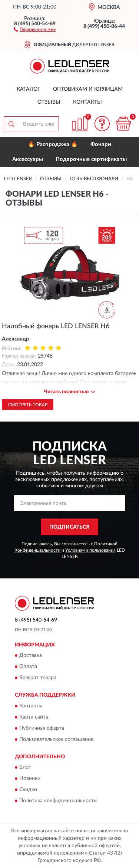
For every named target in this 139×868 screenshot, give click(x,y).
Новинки (30, 779)
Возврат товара (38, 678)
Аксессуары (28, 159)
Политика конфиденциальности (58, 801)
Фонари (101, 144)
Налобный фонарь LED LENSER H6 (56, 326)
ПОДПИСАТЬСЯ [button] (69, 527)
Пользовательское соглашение (56, 739)
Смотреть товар (28, 405)
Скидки (28, 790)
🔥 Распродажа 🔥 (53, 144)
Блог (25, 768)
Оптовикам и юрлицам (88, 89)
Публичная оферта (42, 728)
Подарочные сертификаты (91, 159)
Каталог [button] (29, 89)
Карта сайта (34, 717)
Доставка (31, 656)
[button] (35, 29)
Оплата (28, 667)
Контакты (87, 102)
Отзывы (49, 102)
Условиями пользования (90, 550)
